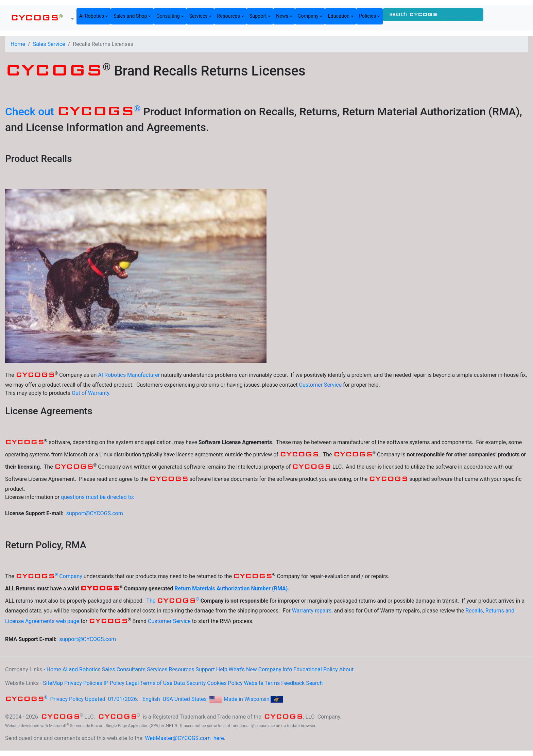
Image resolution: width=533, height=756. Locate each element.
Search (314, 683)
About (347, 669)
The (173, 601)
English (151, 699)
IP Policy (114, 683)
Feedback (293, 683)
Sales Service (49, 44)
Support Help (211, 669)
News (282, 16)
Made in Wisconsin (247, 699)
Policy (331, 669)
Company (308, 16)
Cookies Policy (225, 683)
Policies (367, 16)
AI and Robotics (82, 669)
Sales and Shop (130, 16)
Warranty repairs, (312, 611)
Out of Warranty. (91, 393)
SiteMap (53, 683)
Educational (308, 669)
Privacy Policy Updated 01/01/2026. (72, 699)
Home (18, 44)
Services (199, 16)
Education (339, 16)
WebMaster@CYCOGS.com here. (185, 738)
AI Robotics (92, 16)
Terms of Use (156, 683)
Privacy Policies (83, 683)
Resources (228, 16)
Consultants (131, 669)
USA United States (185, 699)
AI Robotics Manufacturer (129, 375)
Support (258, 16)
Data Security (190, 683)
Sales (109, 669)
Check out (73, 112)
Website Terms (262, 683)
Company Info (275, 669)
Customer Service (320, 385)
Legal (132, 683)
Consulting (168, 16)
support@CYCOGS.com (95, 513)
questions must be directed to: (98, 497)
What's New (243, 669)
